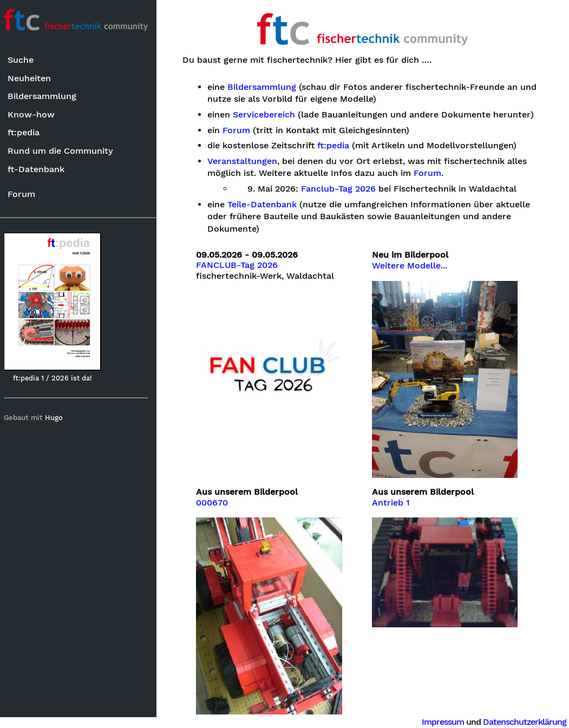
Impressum (443, 722)
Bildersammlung (46, 97)
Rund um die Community (65, 151)
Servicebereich (270, 115)
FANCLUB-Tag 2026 (243, 278)
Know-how (35, 114)
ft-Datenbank (40, 169)
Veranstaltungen (248, 173)
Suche (25, 60)
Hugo (59, 418)
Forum (26, 194)
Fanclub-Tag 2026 (344, 201)
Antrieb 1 (394, 511)
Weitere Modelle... (412, 278)
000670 (218, 511)
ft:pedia (28, 133)
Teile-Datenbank (268, 217)
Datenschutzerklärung (525, 722)
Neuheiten (34, 78)
